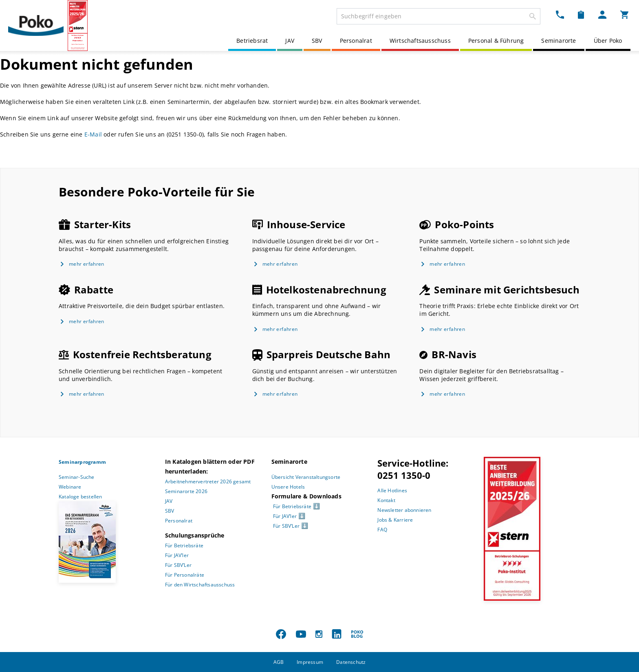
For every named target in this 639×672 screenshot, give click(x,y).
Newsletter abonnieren (404, 510)
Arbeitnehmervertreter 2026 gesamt (208, 481)
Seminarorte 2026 (186, 491)
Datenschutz (351, 662)
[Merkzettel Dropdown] (581, 15)
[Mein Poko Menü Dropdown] (602, 15)
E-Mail (93, 134)
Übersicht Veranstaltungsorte (306, 477)
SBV (317, 41)
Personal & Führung (496, 41)
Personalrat (356, 41)
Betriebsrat (252, 41)
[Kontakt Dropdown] (560, 15)
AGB (279, 662)
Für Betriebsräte (184, 545)
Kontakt (386, 500)
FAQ (382, 530)
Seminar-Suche (77, 477)
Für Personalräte (185, 575)
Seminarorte (559, 41)
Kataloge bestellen (80, 497)
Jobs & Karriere (395, 520)
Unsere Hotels (288, 487)
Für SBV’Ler (178, 565)
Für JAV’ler (177, 555)
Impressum (310, 662)
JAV (290, 41)
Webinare (70, 487)
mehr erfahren (87, 264)
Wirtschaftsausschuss (420, 41)
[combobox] (438, 16)
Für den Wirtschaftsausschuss (200, 585)
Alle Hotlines (392, 490)
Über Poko (608, 41)
